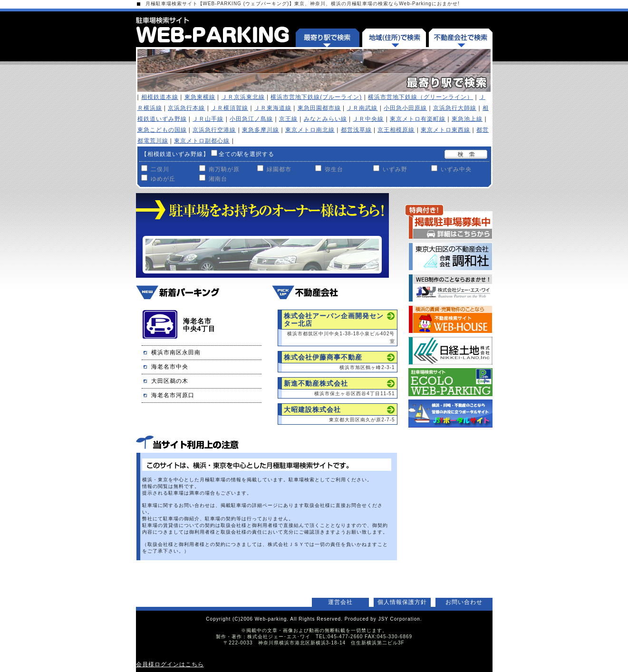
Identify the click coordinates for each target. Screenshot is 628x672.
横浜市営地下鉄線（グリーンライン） (420, 97)
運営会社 (340, 602)
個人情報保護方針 (402, 602)
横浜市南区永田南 (176, 352)
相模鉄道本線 (160, 97)
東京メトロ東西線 (445, 130)
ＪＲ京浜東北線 (243, 97)
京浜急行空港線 (214, 130)
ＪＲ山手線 (208, 119)
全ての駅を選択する (246, 154)
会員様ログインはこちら (170, 664)
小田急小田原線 (405, 108)
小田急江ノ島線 (251, 119)
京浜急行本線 (186, 108)
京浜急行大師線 (455, 108)
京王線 (288, 119)
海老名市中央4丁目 (199, 325)
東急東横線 (200, 97)
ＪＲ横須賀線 (230, 108)
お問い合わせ (464, 602)
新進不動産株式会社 (316, 383)
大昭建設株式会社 (312, 409)
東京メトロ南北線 (310, 130)
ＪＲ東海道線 (273, 108)
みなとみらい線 (325, 119)
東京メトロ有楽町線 (418, 119)
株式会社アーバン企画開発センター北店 (334, 320)
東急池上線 (467, 119)
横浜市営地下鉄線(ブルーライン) (316, 97)
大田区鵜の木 (170, 381)
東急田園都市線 (319, 108)
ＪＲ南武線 (362, 108)
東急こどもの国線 (162, 130)
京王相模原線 (396, 130)
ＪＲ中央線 (368, 119)
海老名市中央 (170, 367)
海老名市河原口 (173, 395)
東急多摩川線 (261, 130)
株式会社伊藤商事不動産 (323, 357)
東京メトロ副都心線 (202, 141)
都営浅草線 (356, 130)
